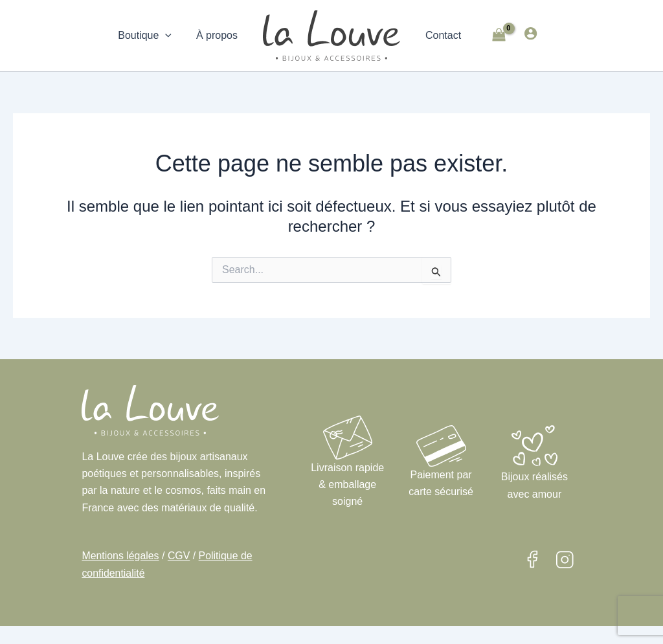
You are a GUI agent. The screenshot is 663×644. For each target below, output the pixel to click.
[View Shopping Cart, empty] (495, 36)
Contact (441, 35)
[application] (171, 36)
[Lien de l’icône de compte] (527, 33)
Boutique (151, 36)
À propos (219, 35)
